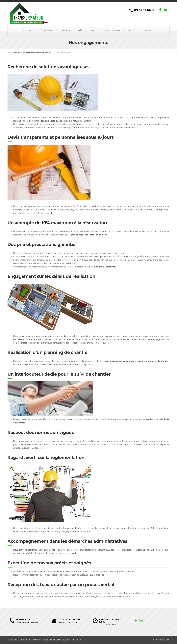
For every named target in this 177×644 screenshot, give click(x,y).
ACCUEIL (28, 31)
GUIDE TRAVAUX (112, 31)
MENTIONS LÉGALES (161, 640)
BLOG (132, 31)
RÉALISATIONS (86, 31)
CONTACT (149, 31)
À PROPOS (47, 31)
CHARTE (65, 31)
